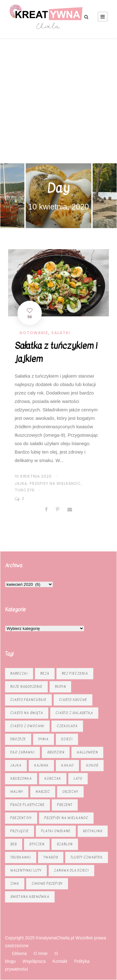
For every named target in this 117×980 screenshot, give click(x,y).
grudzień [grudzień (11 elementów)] (56, 752)
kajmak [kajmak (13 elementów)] (41, 765)
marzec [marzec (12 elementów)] (43, 792)
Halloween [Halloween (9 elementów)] (87, 752)
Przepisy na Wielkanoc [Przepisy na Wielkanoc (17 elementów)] (66, 818)
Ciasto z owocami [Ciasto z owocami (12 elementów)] (27, 726)
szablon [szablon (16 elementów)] (65, 844)
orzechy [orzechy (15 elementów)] (70, 792)
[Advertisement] (58, 100)
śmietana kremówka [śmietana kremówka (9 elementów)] (30, 897)
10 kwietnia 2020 (33, 476)
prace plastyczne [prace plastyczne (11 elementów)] (27, 805)
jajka (21, 483)
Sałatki (61, 333)
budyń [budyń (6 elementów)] (60, 687)
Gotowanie (34, 333)
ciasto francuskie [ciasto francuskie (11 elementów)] (28, 700)
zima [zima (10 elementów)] (15, 884)
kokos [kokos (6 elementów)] (92, 765)
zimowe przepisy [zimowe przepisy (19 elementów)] (47, 884)
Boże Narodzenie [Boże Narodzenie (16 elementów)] (26, 687)
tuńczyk (25, 490)
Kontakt (60, 961)
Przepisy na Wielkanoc (55, 483)
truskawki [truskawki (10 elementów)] (21, 857)
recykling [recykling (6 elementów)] (93, 831)
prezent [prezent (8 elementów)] (65, 805)
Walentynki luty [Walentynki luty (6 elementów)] (26, 870)
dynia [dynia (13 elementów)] (44, 739)
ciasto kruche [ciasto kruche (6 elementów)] (73, 700)
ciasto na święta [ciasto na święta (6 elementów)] (27, 713)
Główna (19, 953)
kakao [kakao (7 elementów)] (67, 765)
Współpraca (34, 961)
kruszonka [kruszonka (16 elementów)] (21, 779)
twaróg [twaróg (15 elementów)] (51, 857)
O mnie (40, 953)
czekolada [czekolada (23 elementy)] (67, 726)
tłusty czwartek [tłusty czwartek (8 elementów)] (87, 857)
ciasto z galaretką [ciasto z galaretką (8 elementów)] (74, 713)
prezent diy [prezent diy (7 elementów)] (21, 818)
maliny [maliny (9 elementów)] (17, 792)
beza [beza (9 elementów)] (45, 673)
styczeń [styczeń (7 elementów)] (37, 844)
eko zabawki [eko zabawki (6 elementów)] (22, 752)
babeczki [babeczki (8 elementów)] (19, 673)
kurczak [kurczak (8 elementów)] (53, 779)
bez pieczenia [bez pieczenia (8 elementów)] (75, 673)
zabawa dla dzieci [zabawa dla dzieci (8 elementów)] (71, 870)
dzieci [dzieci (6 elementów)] (67, 739)
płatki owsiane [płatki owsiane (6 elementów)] (56, 831)
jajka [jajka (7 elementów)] (16, 765)
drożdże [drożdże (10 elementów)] (18, 739)
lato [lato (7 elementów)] (78, 779)
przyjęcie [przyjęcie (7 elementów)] (19, 831)
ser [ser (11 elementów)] (14, 844)
